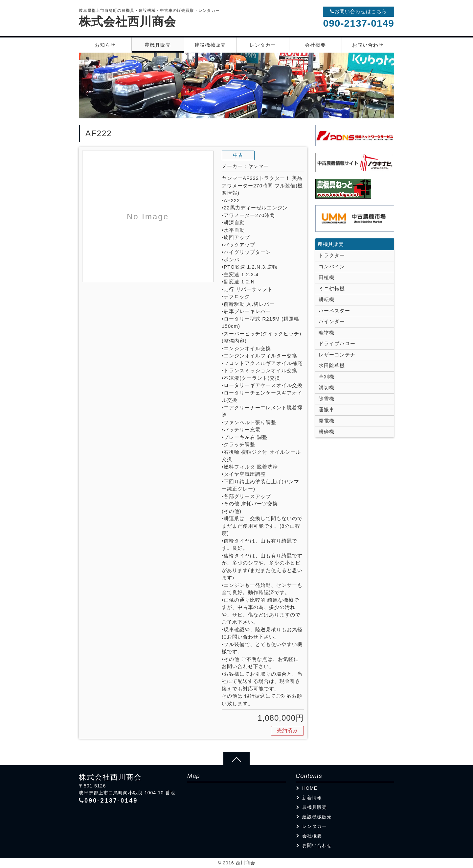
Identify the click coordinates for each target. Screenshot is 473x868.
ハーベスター (334, 311)
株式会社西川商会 (127, 22)
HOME (310, 788)
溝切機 (327, 387)
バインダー (332, 321)
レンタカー (263, 45)
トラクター (332, 255)
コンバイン (332, 266)
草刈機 (327, 377)
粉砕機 (327, 432)
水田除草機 (332, 365)
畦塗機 (327, 333)
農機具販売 (158, 45)
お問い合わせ (368, 45)
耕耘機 (327, 299)
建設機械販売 (210, 45)
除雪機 (327, 399)
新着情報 (312, 798)
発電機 (327, 421)
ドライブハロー (337, 343)
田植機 (327, 277)
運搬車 (327, 410)
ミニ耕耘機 (332, 289)
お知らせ (105, 45)
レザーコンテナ (337, 355)
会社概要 (315, 45)
